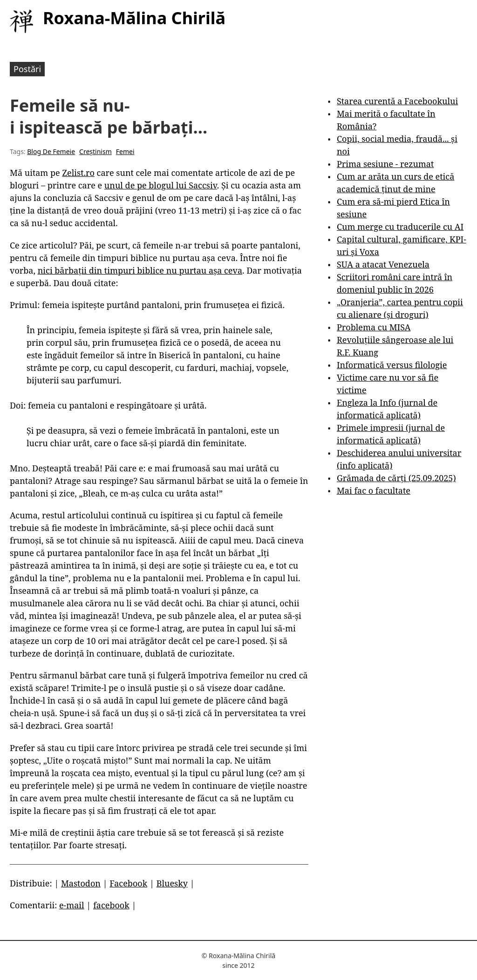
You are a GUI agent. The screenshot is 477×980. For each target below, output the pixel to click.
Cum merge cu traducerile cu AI (400, 227)
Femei (125, 151)
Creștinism (95, 151)
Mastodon (81, 883)
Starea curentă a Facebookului (397, 101)
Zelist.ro (78, 173)
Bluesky (172, 883)
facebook (111, 905)
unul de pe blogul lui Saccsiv (161, 185)
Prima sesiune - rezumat (385, 164)
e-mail (72, 905)
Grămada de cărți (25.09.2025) (396, 478)
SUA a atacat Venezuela (383, 264)
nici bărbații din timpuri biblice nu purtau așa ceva (140, 270)
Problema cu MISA (374, 327)
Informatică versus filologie (392, 365)
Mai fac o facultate (374, 490)
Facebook (128, 883)
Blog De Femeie (51, 151)
